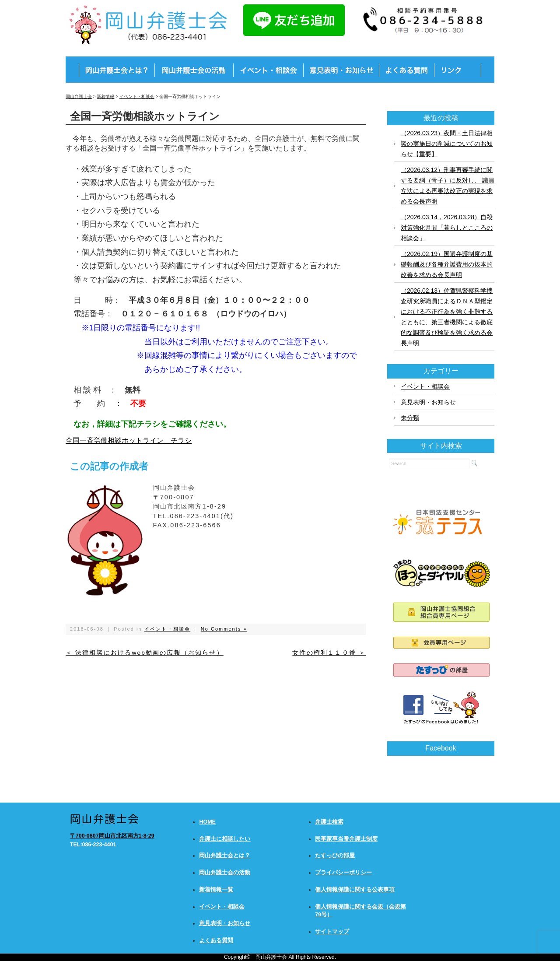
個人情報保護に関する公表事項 (355, 890)
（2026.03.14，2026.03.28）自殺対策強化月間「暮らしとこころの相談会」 (447, 228)
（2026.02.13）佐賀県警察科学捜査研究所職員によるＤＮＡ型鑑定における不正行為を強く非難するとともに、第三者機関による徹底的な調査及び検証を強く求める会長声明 (447, 317)
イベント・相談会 (167, 629)
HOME (207, 822)
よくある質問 (216, 940)
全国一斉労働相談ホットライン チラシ (129, 440)
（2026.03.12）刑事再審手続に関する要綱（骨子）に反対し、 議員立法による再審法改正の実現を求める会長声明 (448, 186)
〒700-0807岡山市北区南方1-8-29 (112, 836)
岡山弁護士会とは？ (225, 856)
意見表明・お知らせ (428, 402)
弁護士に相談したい (225, 839)
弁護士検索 (329, 822)
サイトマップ (332, 932)
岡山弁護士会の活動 (225, 873)
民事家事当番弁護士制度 (346, 839)
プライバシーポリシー (343, 873)
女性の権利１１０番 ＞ (329, 653)
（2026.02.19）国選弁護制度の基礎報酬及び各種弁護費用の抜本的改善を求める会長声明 (447, 264)
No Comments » (224, 629)
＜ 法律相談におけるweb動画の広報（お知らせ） (145, 653)
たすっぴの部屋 (335, 856)
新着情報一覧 (216, 890)
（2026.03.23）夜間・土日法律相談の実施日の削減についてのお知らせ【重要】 (447, 144)
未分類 (410, 418)
